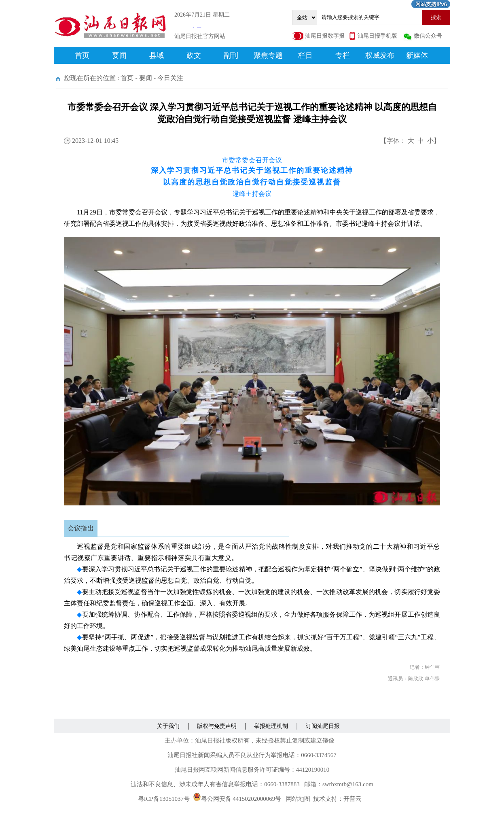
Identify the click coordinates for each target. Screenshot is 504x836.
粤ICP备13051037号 (164, 799)
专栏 (343, 55)
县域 (157, 55)
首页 (82, 55)
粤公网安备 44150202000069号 (237, 799)
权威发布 (380, 55)
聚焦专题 (268, 55)
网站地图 (298, 799)
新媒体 (417, 55)
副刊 (231, 55)
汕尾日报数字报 (325, 36)
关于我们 (168, 726)
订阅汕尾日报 (323, 726)
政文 (194, 55)
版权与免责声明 (217, 726)
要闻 (119, 55)
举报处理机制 (271, 726)
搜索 (436, 17)
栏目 (305, 55)
